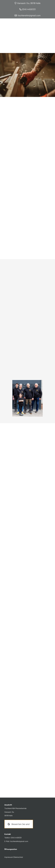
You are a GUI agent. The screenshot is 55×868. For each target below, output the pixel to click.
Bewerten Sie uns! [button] (19, 824)
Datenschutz (18, 857)
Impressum (9, 857)
